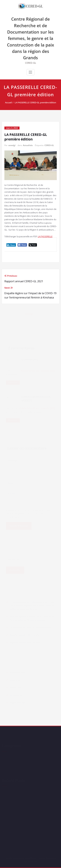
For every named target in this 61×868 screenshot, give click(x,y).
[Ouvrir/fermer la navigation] (30, 72)
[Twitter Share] (33, 245)
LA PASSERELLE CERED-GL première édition (36, 102)
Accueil (9, 102)
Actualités (28, 145)
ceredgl (12, 145)
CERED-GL (49, 145)
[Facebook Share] (22, 245)
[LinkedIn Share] (11, 245)
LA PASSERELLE (45, 236)
